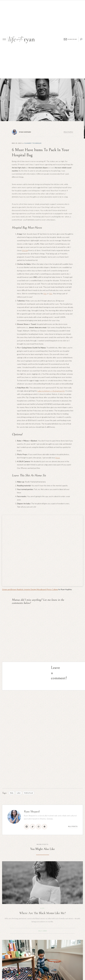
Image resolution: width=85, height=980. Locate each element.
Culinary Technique (33, 143)
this (45, 293)
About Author (68, 132)
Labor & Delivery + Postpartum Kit (51, 391)
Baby (12, 793)
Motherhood (28, 793)
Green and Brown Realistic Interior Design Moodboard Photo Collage (30, 589)
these (58, 458)
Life (43, 908)
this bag (25, 250)
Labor (19, 793)
